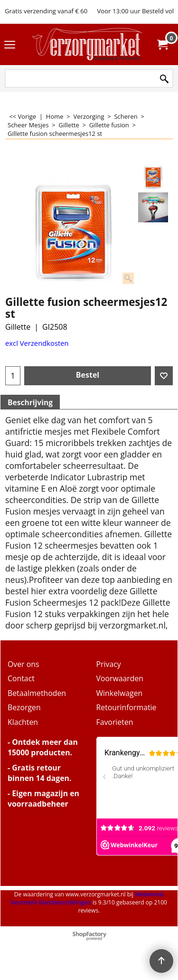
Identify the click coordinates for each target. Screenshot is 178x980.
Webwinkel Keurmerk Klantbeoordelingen (87, 898)
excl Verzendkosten (37, 343)
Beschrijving (30, 402)
